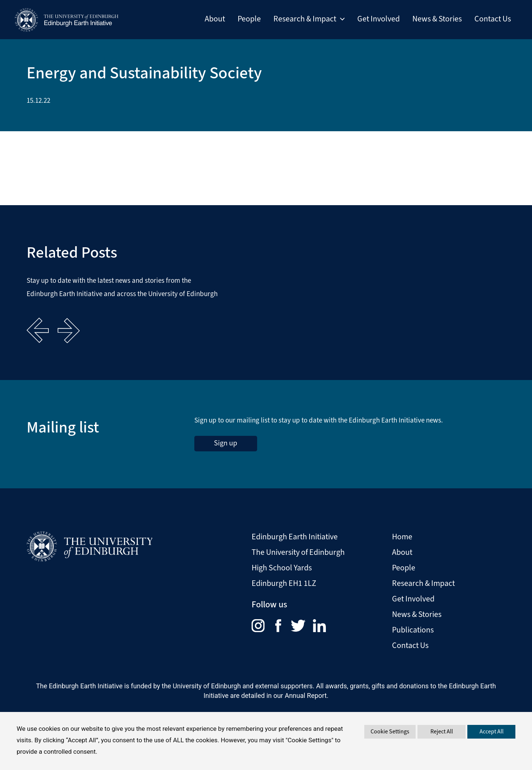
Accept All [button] (492, 731)
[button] (340, 19)
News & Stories (437, 19)
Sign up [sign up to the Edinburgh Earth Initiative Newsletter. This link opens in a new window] (226, 443)
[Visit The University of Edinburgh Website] (89, 544)
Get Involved (378, 19)
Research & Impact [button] (309, 19)
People (249, 19)
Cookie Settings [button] (390, 731)
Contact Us (493, 19)
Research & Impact (423, 583)
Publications (413, 630)
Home (402, 537)
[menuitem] (263, 625)
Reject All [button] (442, 731)
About (215, 19)
